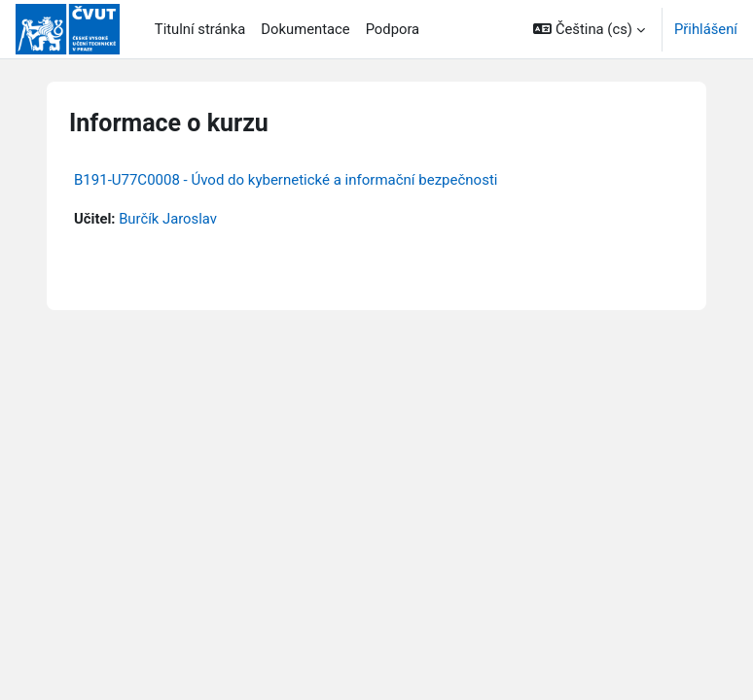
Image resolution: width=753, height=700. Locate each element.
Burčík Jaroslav (168, 219)
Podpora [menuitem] (393, 29)
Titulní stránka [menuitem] (200, 29)
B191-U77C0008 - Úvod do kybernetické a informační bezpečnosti (286, 180)
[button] (589, 29)
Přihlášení (706, 29)
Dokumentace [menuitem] (305, 29)
